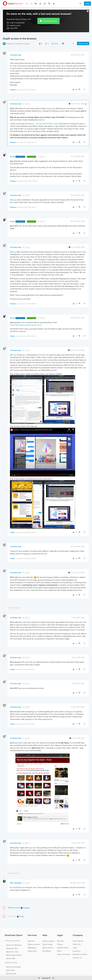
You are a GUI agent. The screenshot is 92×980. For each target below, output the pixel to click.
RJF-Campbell (16, 876)
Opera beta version (14, 948)
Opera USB (11, 951)
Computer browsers (12, 933)
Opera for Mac (12, 941)
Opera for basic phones (16, 970)
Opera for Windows (14, 938)
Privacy (60, 937)
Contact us (77, 950)
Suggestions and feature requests (18, 36)
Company (78, 928)
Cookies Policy (63, 940)
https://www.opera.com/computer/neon (26, 318)
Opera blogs (47, 937)
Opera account (34, 937)
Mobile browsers (11, 955)
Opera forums (48, 940)
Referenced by (14, 900)
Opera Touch (11, 966)
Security (60, 934)
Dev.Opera (47, 944)
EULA (59, 944)
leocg (12, 149)
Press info (77, 937)
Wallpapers (32, 940)
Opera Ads (32, 944)
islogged (25, 900)
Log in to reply (83, 36)
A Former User (16, 48)
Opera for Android (13, 960)
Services (32, 928)
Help (45, 928)
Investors (76, 944)
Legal (60, 928)
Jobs (75, 940)
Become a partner (80, 947)
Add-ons (31, 934)
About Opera (78, 934)
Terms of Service (64, 947)
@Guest (26, 97)
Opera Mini (11, 963)
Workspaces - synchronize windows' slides (42, 116)
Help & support (49, 934)
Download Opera (50, 14)
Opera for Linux (12, 944)
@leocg (26, 188)
